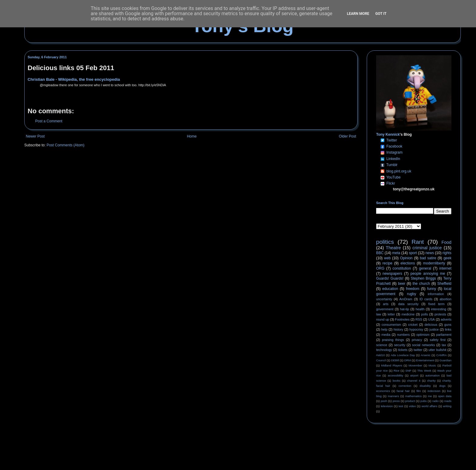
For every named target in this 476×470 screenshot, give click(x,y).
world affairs (429, 406)
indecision (434, 391)
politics (385, 242)
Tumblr (392, 165)
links (448, 329)
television (387, 406)
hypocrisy (416, 329)
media (386, 335)
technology (384, 350)
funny (432, 289)
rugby (412, 294)
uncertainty (384, 299)
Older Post (347, 136)
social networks (423, 345)
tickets (403, 350)
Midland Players (392, 365)
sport (413, 253)
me (430, 396)
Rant (418, 242)
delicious (431, 325)
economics (383, 391)
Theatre (393, 248)
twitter (418, 350)
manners (393, 396)
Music (432, 365)
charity (431, 381)
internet (445, 268)
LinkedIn (393, 159)
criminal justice (427, 248)
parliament (444, 335)
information (436, 294)
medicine (408, 314)
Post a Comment (49, 121)
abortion (445, 299)
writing (447, 406)
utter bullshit (438, 350)
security (400, 345)
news (430, 253)
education (390, 289)
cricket (413, 325)
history (398, 329)
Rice (397, 371)
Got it (381, 14)
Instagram (394, 152)
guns (448, 325)
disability (425, 386)
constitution (402, 268)
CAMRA (442, 355)
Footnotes (402, 319)
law (379, 314)
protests (440, 314)
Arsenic (426, 355)
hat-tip (405, 309)
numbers (403, 335)
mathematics (413, 396)
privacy (417, 340)
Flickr (391, 183)
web (387, 258)
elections (408, 263)
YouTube (393, 177)
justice (434, 329)
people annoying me (428, 274)
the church (421, 284)
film (419, 391)
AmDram (406, 299)
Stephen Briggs (423, 278)
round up (383, 319)
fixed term (437, 304)
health (420, 309)
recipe (388, 263)
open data (445, 396)
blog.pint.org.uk (399, 171)
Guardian (445, 360)
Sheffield (444, 284)
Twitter (391, 140)
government (385, 309)
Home (192, 136)
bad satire (428, 258)
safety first (438, 340)
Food (446, 242)
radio (435, 401)
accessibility (395, 375)
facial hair (403, 391)
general (425, 268)
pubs (424, 401)
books (396, 381)
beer (402, 284)
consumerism (391, 325)
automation (432, 375)
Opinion (406, 258)
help (384, 329)
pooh (384, 401)
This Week (424, 371)
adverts (446, 319)
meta (396, 253)
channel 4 (414, 381)
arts (386, 304)
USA (431, 319)
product (410, 401)
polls (424, 314)
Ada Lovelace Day (403, 355)
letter (391, 314)
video (412, 406)
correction (405, 386)
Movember (415, 365)
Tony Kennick (388, 135)
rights (447, 253)
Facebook (394, 146)
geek (447, 258)
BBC (380, 253)
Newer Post (35, 136)
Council (381, 360)
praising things (393, 340)
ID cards (426, 299)
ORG (380, 268)
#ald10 (381, 355)
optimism (423, 335)
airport (414, 375)
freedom (413, 289)
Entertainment (425, 360)
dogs (442, 386)
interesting (439, 309)
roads (448, 401)
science (382, 345)
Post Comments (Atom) (65, 145)
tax (444, 345)
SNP (408, 371)
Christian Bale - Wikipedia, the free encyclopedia (74, 79)
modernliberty (434, 263)
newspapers (392, 274)
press (396, 401)
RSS (419, 319)
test (401, 406)
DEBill (395, 360)
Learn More (358, 14)
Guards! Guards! (390, 278)
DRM (408, 360)
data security (408, 304)
